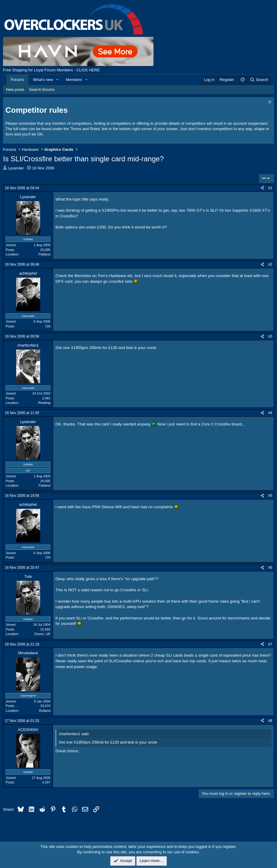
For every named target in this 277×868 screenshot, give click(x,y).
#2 (270, 264)
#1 (270, 188)
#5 (270, 496)
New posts (15, 89)
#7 (270, 644)
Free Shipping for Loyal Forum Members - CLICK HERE (51, 70)
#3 (270, 336)
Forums (17, 80)
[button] (58, 80)
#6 (270, 568)
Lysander (16, 168)
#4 (270, 413)
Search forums (42, 89)
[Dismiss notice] (269, 103)
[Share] (262, 188)
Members (74, 80)
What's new (43, 80)
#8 (270, 721)
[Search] (259, 80)
